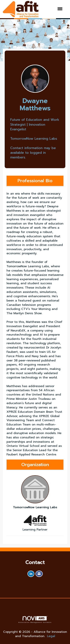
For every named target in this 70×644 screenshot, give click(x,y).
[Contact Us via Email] (39, 574)
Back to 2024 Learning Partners (28, 46)
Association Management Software (35, 620)
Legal (51, 636)
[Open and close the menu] (52, 9)
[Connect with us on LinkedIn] (31, 574)
